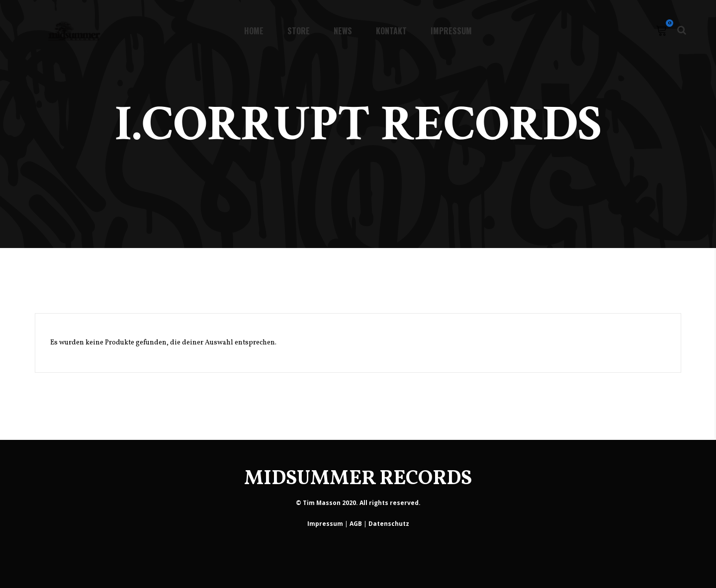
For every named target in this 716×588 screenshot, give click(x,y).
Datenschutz (389, 524)
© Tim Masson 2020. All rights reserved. (358, 503)
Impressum (325, 524)
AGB (356, 524)
